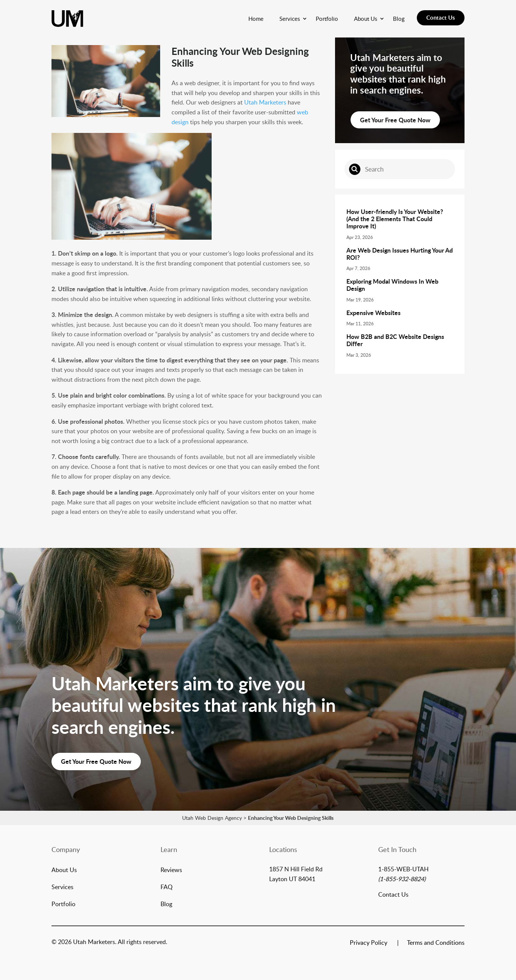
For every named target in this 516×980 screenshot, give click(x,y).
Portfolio (327, 19)
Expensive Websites (373, 313)
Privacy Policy (369, 943)
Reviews (171, 871)
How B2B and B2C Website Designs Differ (395, 340)
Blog (399, 19)
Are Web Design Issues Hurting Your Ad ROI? (400, 254)
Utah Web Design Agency (212, 818)
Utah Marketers (265, 102)
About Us (366, 19)
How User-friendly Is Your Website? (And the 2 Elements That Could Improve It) (395, 219)
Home (256, 19)
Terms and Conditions (436, 943)
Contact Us (441, 18)
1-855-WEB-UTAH (403, 869)
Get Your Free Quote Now (395, 120)
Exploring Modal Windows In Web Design (392, 285)
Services (290, 19)
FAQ (167, 888)
